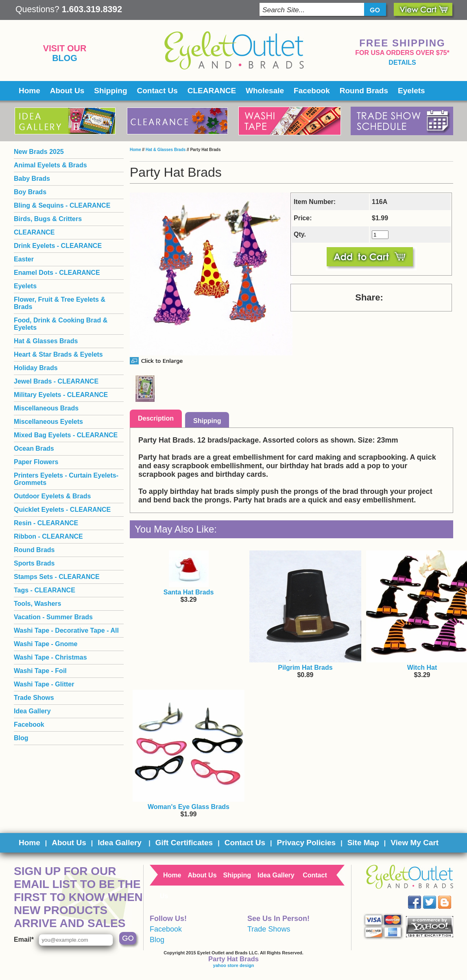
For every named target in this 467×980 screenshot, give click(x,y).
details (402, 62)
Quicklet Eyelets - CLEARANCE (62, 510)
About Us (67, 91)
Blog (65, 58)
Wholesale (265, 91)
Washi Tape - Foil (40, 671)
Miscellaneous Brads (46, 408)
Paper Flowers (36, 462)
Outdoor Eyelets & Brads (52, 496)
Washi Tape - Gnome (46, 644)
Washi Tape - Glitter (44, 684)
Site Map (363, 843)
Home (29, 91)
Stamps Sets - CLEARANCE (57, 577)
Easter (24, 259)
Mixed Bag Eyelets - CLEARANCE (66, 435)
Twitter (435, 896)
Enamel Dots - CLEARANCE (57, 273)
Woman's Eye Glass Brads (189, 807)
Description (156, 418)
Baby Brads (32, 179)
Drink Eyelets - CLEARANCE (58, 246)
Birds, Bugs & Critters (48, 219)
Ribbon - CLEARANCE (48, 536)
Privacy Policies (306, 843)
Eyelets (411, 91)
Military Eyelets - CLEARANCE (61, 395)
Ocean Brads (34, 448)
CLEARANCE (212, 91)
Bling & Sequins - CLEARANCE (62, 205)
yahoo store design (234, 965)
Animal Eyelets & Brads (50, 165)
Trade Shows (34, 698)
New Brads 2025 (39, 152)
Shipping (110, 91)
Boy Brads (30, 192)
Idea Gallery (32, 711)
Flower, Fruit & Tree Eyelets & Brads (60, 303)
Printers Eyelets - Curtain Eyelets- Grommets (66, 479)
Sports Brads (34, 563)
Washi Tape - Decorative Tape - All (66, 630)
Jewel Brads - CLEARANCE (56, 381)
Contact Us (157, 91)
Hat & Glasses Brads (166, 150)
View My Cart (415, 843)
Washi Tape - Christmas (50, 657)
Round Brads (364, 91)
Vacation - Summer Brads (53, 617)
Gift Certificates (184, 843)
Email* (24, 939)
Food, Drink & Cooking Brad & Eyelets (61, 324)
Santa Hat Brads (189, 592)
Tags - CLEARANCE (45, 590)
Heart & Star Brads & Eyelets (58, 354)
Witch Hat (422, 668)
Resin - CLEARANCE (46, 523)
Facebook (312, 91)
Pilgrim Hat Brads (305, 668)
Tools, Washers (37, 604)
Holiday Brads (36, 368)
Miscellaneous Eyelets (48, 422)
